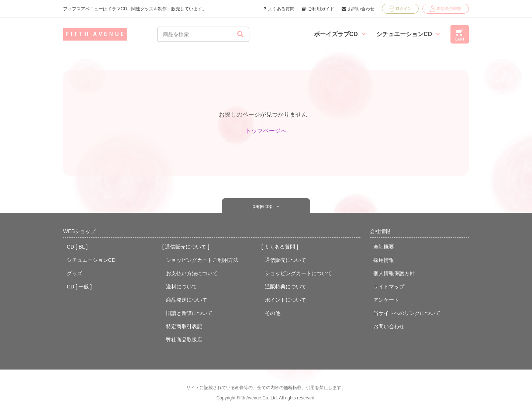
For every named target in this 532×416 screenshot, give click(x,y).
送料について (182, 287)
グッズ (75, 273)
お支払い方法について (192, 273)
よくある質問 (279, 9)
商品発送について (187, 300)
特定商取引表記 (184, 326)
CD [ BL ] (77, 247)
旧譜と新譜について (189, 313)
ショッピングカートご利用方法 (202, 260)
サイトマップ (389, 287)
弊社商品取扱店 (184, 340)
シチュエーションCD (408, 34)
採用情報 (384, 260)
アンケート (386, 300)
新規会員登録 (446, 9)
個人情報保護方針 (394, 273)
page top (262, 206)
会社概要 (384, 247)
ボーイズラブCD (340, 34)
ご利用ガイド (318, 9)
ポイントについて (286, 300)
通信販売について (286, 260)
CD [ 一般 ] (79, 287)
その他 (273, 313)
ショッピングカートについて (298, 273)
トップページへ (266, 131)
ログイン (401, 9)
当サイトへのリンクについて (407, 313)
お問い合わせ (358, 9)
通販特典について (286, 287)
